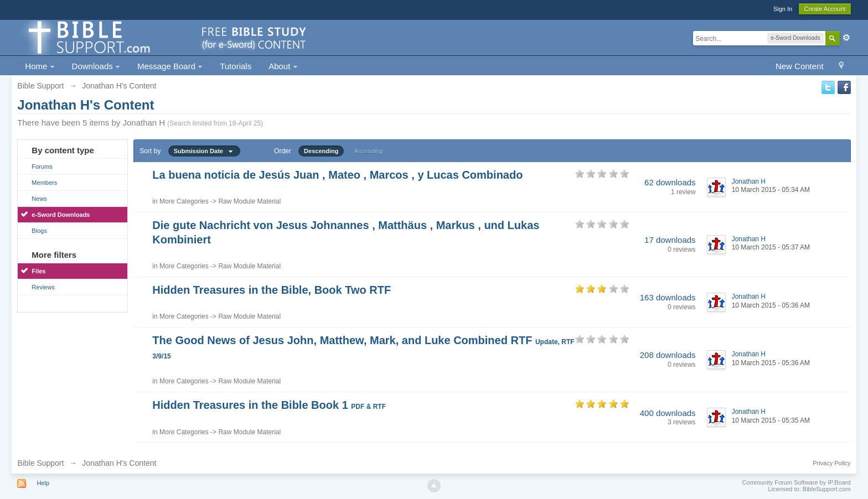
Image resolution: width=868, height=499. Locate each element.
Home (40, 66)
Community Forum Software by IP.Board (797, 482)
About (283, 66)
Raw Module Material (249, 201)
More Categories (184, 201)
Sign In (783, 9)
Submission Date (204, 151)
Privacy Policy (831, 463)
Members (44, 183)
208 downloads (668, 355)
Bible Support (40, 463)
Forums (42, 167)
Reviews (43, 287)
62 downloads (670, 182)
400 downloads (668, 413)
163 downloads (668, 297)
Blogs (39, 231)
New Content (800, 66)
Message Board (170, 66)
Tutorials (236, 66)
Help (43, 483)
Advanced (846, 38)
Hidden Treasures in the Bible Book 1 (269, 405)
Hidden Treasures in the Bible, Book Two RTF (272, 290)
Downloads (96, 66)
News (39, 199)
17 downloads (670, 240)
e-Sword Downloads (61, 215)
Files (38, 271)
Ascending (368, 151)
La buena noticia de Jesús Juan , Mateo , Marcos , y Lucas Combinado (337, 175)
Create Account (825, 9)
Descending (321, 151)
